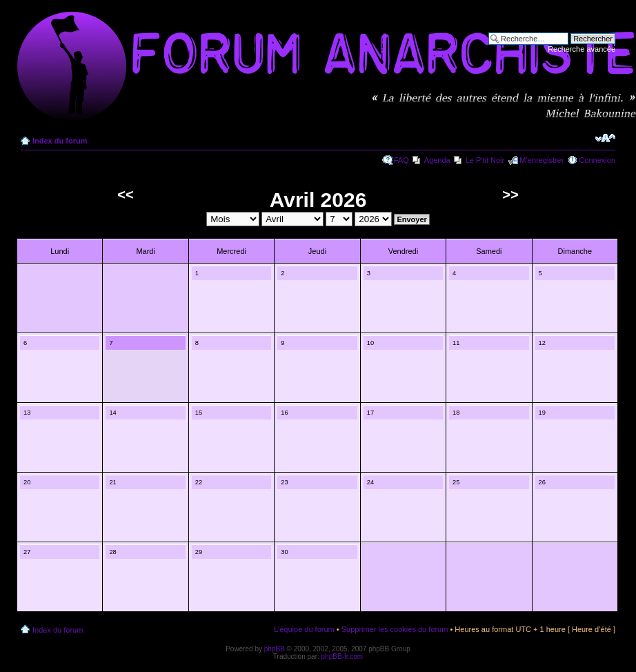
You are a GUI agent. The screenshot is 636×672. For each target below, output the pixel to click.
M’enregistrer (541, 160)
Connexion (597, 160)
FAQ (401, 160)
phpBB (275, 649)
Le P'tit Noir (485, 160)
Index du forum (60, 141)
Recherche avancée (582, 49)
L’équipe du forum (304, 629)
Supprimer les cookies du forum (395, 629)
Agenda (437, 160)
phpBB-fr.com (342, 656)
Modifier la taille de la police (605, 138)
